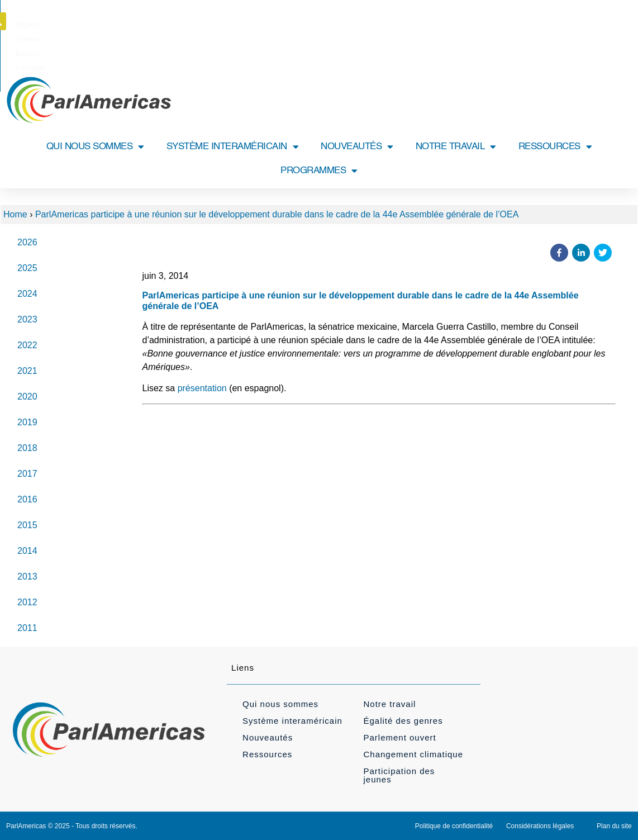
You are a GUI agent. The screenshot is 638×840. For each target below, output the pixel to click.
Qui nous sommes (280, 704)
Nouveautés (268, 737)
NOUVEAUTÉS (357, 147)
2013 (27, 576)
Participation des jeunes (399, 775)
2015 (27, 525)
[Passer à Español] (338, 25)
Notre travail (389, 704)
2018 (27, 448)
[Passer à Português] (377, 25)
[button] (621, 21)
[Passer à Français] (302, 25)
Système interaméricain (292, 721)
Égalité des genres (403, 721)
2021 (27, 371)
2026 (27, 242)
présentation (202, 388)
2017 (27, 474)
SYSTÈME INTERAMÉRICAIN (233, 147)
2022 (27, 345)
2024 (27, 294)
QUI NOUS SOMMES (95, 147)
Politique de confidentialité (454, 826)
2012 (27, 602)
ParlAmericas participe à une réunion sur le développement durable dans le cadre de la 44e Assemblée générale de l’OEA (277, 214)
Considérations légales (540, 826)
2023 (27, 319)
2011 (27, 628)
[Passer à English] (267, 25)
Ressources (267, 754)
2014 (27, 551)
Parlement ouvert (399, 737)
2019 (27, 422)
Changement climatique (413, 754)
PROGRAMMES (319, 171)
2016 (27, 499)
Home (15, 214)
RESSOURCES (555, 147)
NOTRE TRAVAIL (456, 147)
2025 (27, 268)
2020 (27, 397)
